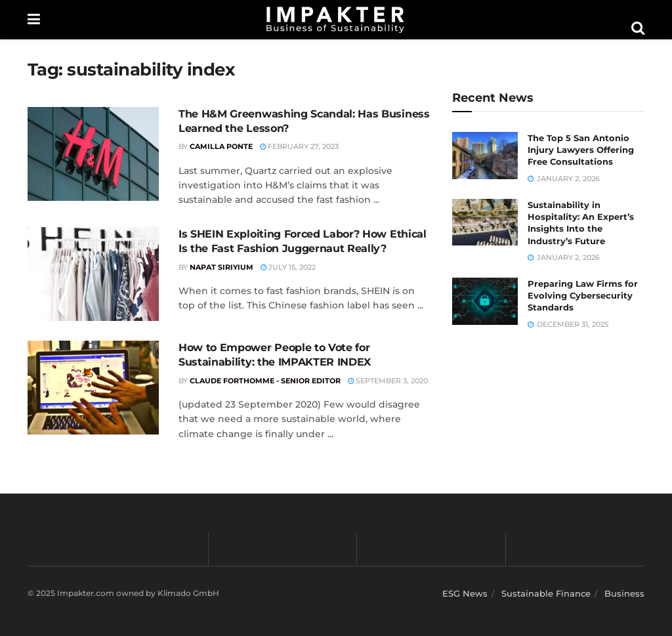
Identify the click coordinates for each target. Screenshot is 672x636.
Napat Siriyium (221, 267)
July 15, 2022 (288, 267)
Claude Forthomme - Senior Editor (265, 381)
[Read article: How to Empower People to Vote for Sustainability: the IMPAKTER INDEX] (93, 388)
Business (624, 593)
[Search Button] (638, 28)
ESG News (465, 593)
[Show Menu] (34, 20)
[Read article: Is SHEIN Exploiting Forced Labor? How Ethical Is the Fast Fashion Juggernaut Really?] (93, 274)
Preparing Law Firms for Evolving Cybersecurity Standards (583, 295)
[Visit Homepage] (335, 20)
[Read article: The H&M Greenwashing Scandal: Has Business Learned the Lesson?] (93, 154)
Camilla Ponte (221, 146)
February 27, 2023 (299, 146)
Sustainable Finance (546, 593)
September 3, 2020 (388, 381)
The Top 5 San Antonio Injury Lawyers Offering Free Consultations (581, 150)
